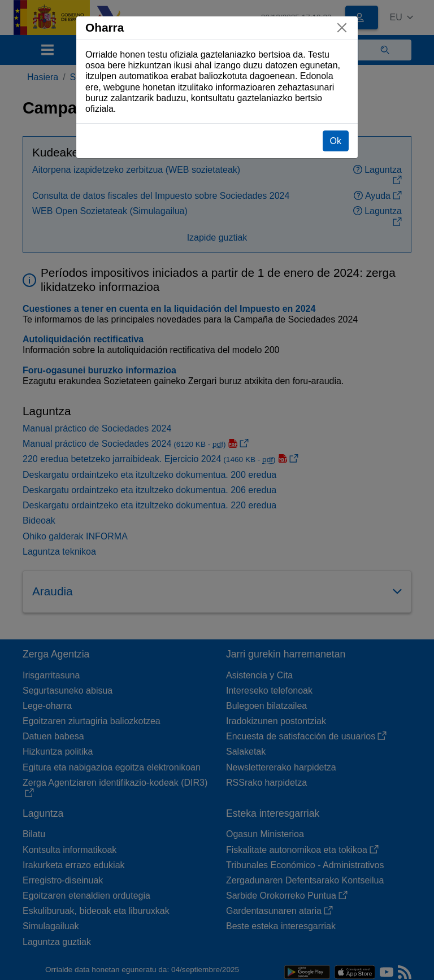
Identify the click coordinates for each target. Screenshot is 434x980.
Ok (336, 141)
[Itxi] (342, 28)
